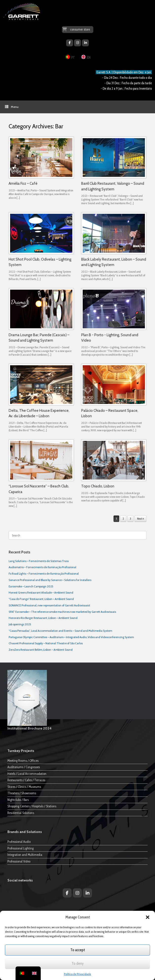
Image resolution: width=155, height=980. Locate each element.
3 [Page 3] (130, 519)
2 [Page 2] (123, 519)
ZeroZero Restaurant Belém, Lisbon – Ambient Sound (41, 650)
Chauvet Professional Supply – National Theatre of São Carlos (46, 643)
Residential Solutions (21, 813)
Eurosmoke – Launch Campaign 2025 (31, 586)
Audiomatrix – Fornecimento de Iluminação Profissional (42, 567)
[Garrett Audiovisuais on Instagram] (77, 43)
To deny (78, 963)
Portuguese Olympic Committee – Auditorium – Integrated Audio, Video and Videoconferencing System (71, 637)
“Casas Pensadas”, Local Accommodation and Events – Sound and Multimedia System (60, 631)
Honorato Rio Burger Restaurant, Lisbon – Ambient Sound (43, 618)
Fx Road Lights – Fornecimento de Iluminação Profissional (44, 573)
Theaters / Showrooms (22, 793)
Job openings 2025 (20, 624)
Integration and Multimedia (25, 855)
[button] (148, 917)
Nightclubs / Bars (18, 800)
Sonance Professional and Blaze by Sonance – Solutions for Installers (50, 580)
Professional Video (19, 861)
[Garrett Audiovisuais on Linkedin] (85, 43)
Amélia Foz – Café (23, 183)
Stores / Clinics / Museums (24, 787)
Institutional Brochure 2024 (29, 728)
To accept (78, 950)
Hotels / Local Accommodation (27, 774)
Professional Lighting (20, 848)
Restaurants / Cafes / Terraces (26, 780)
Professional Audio (19, 842)
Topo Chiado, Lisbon (98, 486)
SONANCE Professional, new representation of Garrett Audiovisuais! (49, 605)
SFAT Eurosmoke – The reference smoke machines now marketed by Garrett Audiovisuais (62, 612)
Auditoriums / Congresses (24, 767)
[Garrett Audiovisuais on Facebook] (70, 43)
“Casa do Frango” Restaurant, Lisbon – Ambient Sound (41, 599)
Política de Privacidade (77, 974)
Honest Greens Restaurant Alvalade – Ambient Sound (41, 592)
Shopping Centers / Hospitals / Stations (32, 806)
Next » (140, 519)
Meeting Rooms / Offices (23, 761)
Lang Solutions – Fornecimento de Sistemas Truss (39, 561)
